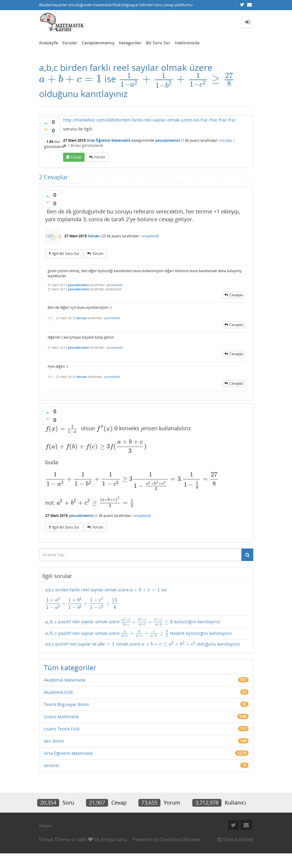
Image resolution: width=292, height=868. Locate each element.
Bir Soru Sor (158, 43)
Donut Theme (54, 839)
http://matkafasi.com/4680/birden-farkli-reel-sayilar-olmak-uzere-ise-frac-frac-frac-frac (150, 120)
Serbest (51, 765)
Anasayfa (48, 43)
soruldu (226, 140)
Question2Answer (180, 839)
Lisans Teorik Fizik (62, 729)
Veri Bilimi (54, 741)
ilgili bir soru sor (66, 254)
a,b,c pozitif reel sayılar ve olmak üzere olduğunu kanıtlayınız (143, 644)
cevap (76, 157)
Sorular (70, 43)
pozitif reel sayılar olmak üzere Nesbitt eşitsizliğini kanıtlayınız (139, 634)
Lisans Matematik (61, 717)
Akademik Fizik (58, 692)
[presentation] (71, 79)
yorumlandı (115, 285)
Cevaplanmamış (98, 43)
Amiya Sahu (114, 839)
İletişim (45, 826)
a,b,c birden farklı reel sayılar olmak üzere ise (146, 598)
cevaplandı (150, 236)
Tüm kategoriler (70, 667)
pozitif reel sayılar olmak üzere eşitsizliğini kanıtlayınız (133, 622)
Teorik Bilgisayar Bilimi (66, 704)
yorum (100, 157)
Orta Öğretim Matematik (109, 140)
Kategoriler (130, 43)
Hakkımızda (187, 43)
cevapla (236, 295)
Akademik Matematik (65, 680)
